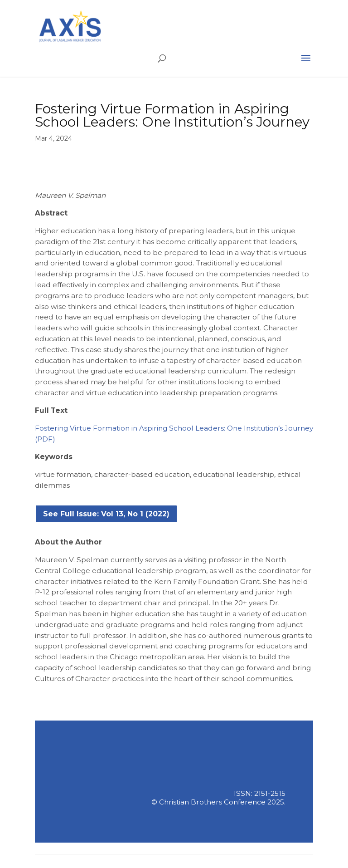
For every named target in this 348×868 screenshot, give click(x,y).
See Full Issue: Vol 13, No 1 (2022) (106, 514)
